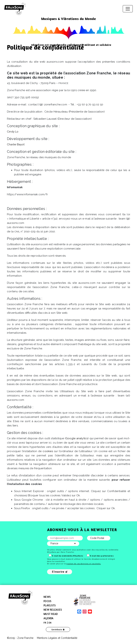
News (47, 597)
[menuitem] (45, 623)
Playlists (50, 605)
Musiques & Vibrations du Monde (69, 19)
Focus (47, 601)
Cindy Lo (13, 132)
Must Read (51, 614)
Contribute (57, 629)
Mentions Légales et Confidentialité (57, 638)
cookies (48, 451)
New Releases (53, 610)
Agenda (49, 618)
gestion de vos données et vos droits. (84, 564)
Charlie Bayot (16, 144)
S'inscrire (60, 572)
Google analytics (77, 438)
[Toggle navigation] (128, 9)
